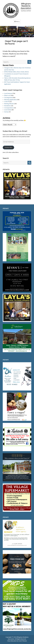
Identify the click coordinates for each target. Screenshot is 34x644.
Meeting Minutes (9, 104)
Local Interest (8, 93)
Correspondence (9, 108)
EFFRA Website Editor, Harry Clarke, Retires (17, 72)
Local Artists (8, 110)
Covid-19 (7, 102)
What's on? (7, 96)
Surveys (6, 112)
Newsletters (8, 106)
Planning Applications (11, 100)
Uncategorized (8, 98)
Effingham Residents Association (26, 6)
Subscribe (8, 147)
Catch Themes (23, 641)
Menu (18, 22)
